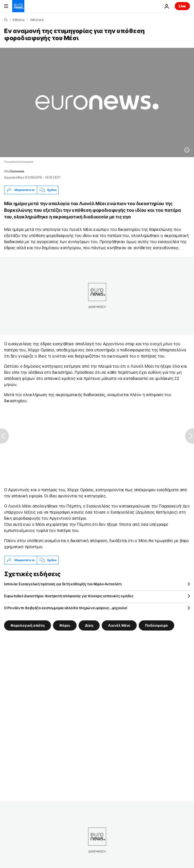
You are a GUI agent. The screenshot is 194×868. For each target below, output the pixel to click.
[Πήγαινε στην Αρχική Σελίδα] (18, 6)
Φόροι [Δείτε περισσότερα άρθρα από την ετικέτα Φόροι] (65, 625)
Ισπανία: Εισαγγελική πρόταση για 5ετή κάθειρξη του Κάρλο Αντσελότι (63, 584)
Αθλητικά (37, 20)
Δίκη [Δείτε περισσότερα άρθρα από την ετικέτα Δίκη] (89, 625)
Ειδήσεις (19, 20)
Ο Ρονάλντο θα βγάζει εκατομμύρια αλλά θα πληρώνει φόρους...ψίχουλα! (66, 608)
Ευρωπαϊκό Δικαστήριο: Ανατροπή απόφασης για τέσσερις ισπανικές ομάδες (69, 596)
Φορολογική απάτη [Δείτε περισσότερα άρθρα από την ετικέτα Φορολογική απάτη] (28, 625)
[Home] (6, 20)
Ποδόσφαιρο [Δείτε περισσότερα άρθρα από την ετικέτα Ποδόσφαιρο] (156, 625)
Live (182, 6)
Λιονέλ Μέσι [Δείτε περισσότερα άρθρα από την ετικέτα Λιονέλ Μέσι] (119, 625)
